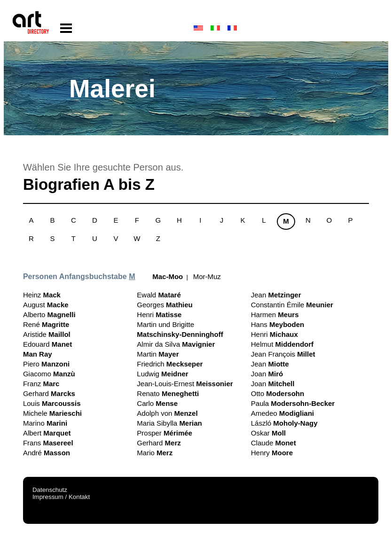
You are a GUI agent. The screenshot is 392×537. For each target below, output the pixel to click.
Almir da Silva (176, 344)
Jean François (283, 354)
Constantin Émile (292, 305)
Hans (278, 324)
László (284, 423)
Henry (272, 453)
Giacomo (49, 374)
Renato (168, 393)
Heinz (42, 295)
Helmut (282, 344)
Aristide (47, 334)
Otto (278, 393)
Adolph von (167, 413)
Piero (46, 364)
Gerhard (49, 393)
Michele (52, 413)
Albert (47, 433)
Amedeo (282, 413)
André (47, 453)
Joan (267, 374)
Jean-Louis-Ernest (185, 384)
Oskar (268, 433)
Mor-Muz (207, 276)
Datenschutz (50, 490)
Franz (41, 384)
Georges (165, 305)
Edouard (47, 344)
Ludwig (162, 374)
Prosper (165, 433)
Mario (155, 453)
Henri (159, 315)
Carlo (157, 403)
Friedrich (170, 364)
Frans (48, 443)
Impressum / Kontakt (61, 497)
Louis (52, 403)
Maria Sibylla (169, 423)
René (46, 324)
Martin (158, 354)
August (46, 305)
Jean (276, 295)
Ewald (159, 295)
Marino (45, 423)
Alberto (49, 315)
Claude (274, 443)
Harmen (275, 315)
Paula (293, 403)
